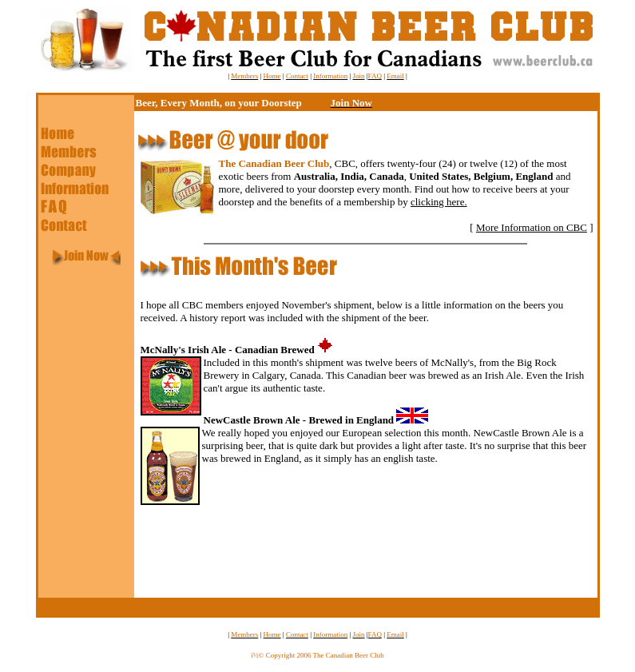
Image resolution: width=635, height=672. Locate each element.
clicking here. (439, 202)
